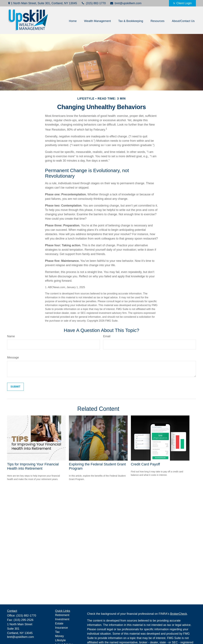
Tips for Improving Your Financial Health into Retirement (33, 466)
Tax (57, 632)
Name (11, 336)
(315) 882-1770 (93, 3)
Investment (62, 619)
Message (13, 357)
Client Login (182, 3)
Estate (59, 623)
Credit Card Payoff (145, 464)
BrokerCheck (179, 614)
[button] (73, 21)
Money (60, 636)
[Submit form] (15, 387)
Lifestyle (61, 640)
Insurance (62, 628)
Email (107, 336)
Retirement (62, 615)
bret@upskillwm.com (126, 3)
